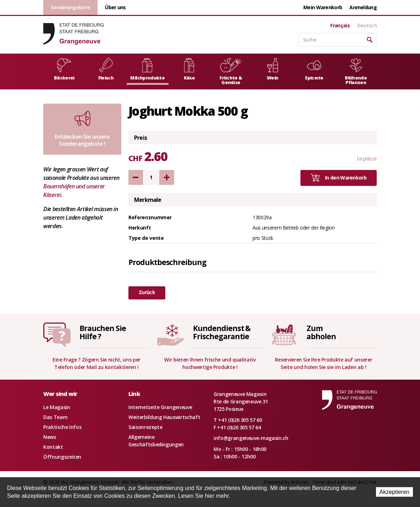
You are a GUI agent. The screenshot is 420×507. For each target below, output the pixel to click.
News (50, 437)
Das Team (55, 417)
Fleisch (106, 70)
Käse (189, 70)
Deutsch (367, 26)
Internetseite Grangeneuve (160, 407)
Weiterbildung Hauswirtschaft (164, 417)
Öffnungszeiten (62, 457)
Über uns (115, 7)
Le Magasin (57, 407)
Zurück (147, 292)
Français (340, 26)
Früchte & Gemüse (231, 72)
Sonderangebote (70, 7)
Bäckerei (64, 70)
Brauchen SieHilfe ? (103, 332)
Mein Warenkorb (323, 7)
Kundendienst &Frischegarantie (222, 332)
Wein (273, 70)
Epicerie (314, 70)
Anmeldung (363, 7)
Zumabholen (321, 332)
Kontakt (53, 447)
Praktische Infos (62, 427)
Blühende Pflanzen (356, 72)
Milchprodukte (147, 70)
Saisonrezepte (145, 427)
